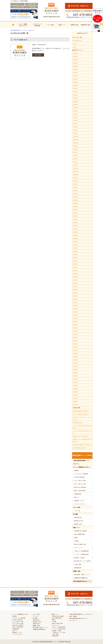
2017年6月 (75, 328)
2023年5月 (75, 120)
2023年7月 (75, 114)
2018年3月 (75, 299)
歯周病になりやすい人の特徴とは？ (81, 436)
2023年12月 (76, 101)
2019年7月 (75, 248)
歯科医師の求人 (78, 517)
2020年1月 (75, 229)
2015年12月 (76, 385)
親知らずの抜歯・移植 (80, 544)
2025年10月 (76, 66)
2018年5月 (75, 293)
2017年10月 (76, 315)
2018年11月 (76, 274)
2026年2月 (75, 56)
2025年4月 (75, 76)
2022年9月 (75, 146)
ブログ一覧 (77, 511)
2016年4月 (75, 373)
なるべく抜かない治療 (80, 481)
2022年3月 (75, 159)
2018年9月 (75, 280)
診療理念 (76, 470)
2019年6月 (75, 251)
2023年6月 (75, 117)
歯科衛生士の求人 (79, 521)
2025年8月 (75, 69)
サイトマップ (73, 621)
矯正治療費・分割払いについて (82, 575)
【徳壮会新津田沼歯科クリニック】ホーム (13, 26)
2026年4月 (75, 53)
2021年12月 (76, 168)
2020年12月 (76, 197)
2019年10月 (76, 238)
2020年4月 (75, 219)
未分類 (74, 47)
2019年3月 (75, 261)
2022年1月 (75, 165)
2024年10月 (76, 85)
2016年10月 (76, 353)
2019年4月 (75, 258)
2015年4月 (75, 404)
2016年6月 (75, 366)
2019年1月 (75, 267)
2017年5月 (75, 331)
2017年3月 (75, 337)
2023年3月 (75, 127)
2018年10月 (76, 277)
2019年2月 (75, 264)
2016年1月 (75, 382)
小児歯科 (76, 541)
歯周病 (76, 538)
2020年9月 (75, 207)
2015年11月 (76, 389)
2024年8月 (75, 88)
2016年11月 (76, 350)
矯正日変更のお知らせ (78, 422)
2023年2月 (75, 130)
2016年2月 (75, 379)
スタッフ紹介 (50, 26)
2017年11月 (76, 312)
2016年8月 (75, 360)
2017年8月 (75, 321)
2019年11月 (76, 235)
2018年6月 (75, 290)
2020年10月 (76, 203)
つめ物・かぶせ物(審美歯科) (81, 551)
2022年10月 (76, 143)
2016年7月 (75, 363)
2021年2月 (75, 194)
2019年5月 (75, 254)
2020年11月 (76, 200)
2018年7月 (75, 286)
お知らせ (75, 44)
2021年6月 (75, 184)
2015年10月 (76, 392)
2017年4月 (75, 334)
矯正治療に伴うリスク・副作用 (82, 561)
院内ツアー (77, 497)
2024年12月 (76, 82)
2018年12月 (76, 270)
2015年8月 (75, 398)
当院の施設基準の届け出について (82, 581)
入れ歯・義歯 (78, 564)
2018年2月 (75, 302)
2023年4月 (75, 124)
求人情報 (75, 514)
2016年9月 (75, 357)
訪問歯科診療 (78, 494)
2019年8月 (75, 245)
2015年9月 (75, 395)
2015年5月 (75, 401)
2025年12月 (76, 60)
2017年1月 (75, 344)
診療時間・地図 (87, 26)
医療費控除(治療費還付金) (81, 578)
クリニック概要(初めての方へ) (23, 26)
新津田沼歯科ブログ (77, 41)
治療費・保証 (75, 26)
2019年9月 (75, 242)
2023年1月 (75, 133)
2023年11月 (76, 104)
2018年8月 (75, 283)
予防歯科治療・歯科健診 (80, 531)
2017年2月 (75, 341)
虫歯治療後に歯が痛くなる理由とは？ (81, 411)
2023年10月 (76, 108)
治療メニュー (63, 26)
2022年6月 (75, 155)
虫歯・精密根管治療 (79, 534)
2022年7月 (75, 152)
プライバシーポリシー (80, 504)
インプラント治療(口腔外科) (81, 554)
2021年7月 (75, 181)
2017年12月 (76, 309)
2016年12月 (76, 347)
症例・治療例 (73, 616)
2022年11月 (76, 139)
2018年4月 (75, 296)
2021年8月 (75, 178)
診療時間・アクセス (79, 501)
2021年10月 (76, 175)
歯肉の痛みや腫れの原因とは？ (80, 448)
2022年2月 (75, 162)
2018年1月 (75, 306)
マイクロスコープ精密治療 (37, 26)
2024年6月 (75, 92)
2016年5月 (75, 369)
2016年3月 (75, 376)
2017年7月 (75, 325)
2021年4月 (75, 187)
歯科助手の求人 (78, 524)
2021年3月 (75, 191)
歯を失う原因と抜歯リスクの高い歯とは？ (82, 445)
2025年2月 (75, 79)
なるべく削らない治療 (80, 484)
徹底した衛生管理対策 (80, 491)
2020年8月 (75, 210)
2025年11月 (76, 63)
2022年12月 (76, 136)
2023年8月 (75, 111)
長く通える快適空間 (79, 477)
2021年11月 (76, 171)
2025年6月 (75, 72)
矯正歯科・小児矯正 (79, 558)
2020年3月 (75, 222)
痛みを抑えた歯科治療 (80, 487)
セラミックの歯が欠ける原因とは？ (81, 414)
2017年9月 (75, 318)
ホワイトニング (78, 548)
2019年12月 (76, 232)
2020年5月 (75, 216)
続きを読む (38, 55)
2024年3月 (75, 95)
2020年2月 (75, 226)
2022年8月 (75, 149)
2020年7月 (75, 213)
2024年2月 (75, 98)
